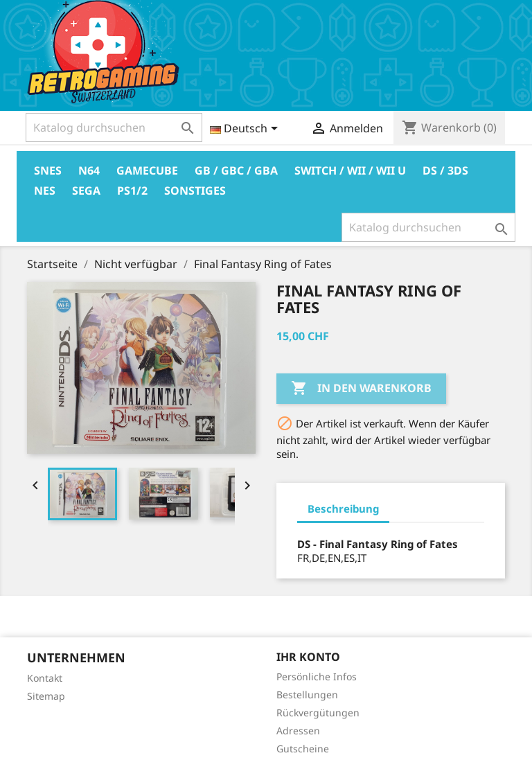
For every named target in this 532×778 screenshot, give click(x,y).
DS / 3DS (445, 170)
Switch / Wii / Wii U (350, 170)
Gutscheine (303, 749)
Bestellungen (307, 695)
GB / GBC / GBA (236, 170)
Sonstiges (195, 191)
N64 (89, 170)
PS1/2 (132, 191)
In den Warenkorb (361, 389)
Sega (86, 191)
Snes (48, 170)
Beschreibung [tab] (343, 509)
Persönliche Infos (317, 677)
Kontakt (45, 678)
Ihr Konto (308, 657)
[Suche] (114, 127)
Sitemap (46, 696)
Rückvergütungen (318, 713)
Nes (45, 191)
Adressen (298, 731)
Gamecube (147, 170)
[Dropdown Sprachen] (246, 130)
